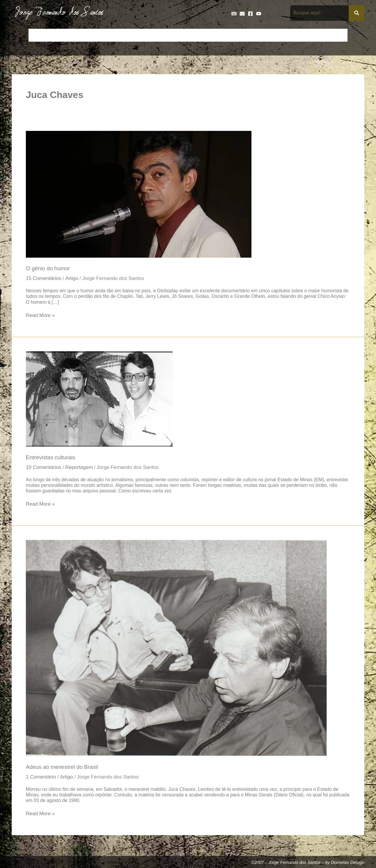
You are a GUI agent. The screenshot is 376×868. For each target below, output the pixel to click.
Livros (267, 35)
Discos (172, 35)
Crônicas (119, 35)
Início (38, 35)
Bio (77, 35)
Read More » (41, 315)
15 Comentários (44, 279)
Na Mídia (290, 35)
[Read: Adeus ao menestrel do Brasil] (176, 649)
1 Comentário (41, 779)
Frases (224, 35)
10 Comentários (44, 468)
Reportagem (81, 468)
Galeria (246, 35)
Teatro (337, 35)
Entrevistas (198, 35)
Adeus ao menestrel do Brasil (63, 768)
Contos (95, 35)
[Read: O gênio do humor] (139, 194)
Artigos (59, 35)
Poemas (315, 35)
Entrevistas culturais (51, 458)
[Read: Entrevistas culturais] (99, 399)
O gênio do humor (49, 268)
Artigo (73, 279)
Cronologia (147, 35)
